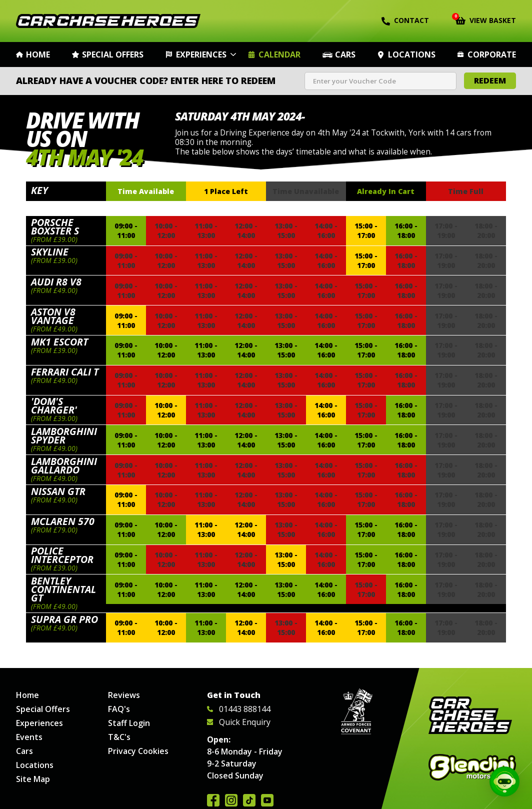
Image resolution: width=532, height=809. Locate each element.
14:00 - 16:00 (326, 350)
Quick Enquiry (239, 722)
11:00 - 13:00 (206, 350)
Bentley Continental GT (63, 589)
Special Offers (113, 54)
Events (29, 737)
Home (38, 54)
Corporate (492, 54)
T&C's (119, 737)
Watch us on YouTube (267, 800)
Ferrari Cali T (65, 372)
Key (39, 190)
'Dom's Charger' (54, 405)
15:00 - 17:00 (366, 230)
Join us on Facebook (213, 800)
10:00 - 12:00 (166, 350)
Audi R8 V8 (56, 282)
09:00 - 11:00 (126, 230)
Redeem (490, 80)
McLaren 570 (63, 521)
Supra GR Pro (64, 619)
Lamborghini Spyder (64, 435)
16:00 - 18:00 (406, 230)
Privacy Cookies (138, 751)
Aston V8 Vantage (53, 316)
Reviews (124, 695)
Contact (405, 20)
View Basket (486, 19)
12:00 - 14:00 (246, 350)
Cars (345, 54)
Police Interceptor (62, 555)
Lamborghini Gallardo (64, 465)
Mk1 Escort (59, 342)
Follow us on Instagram (231, 800)
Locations (412, 54)
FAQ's (119, 709)
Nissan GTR (58, 491)
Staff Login (129, 723)
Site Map (33, 779)
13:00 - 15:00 (286, 350)
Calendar (279, 54)
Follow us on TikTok (249, 800)
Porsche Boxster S (55, 226)
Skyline (50, 252)
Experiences (201, 54)
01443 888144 (239, 709)
